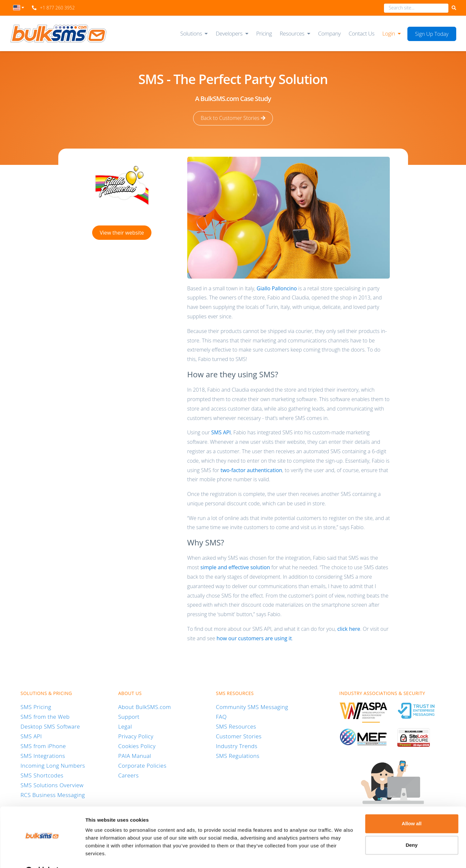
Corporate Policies (142, 765)
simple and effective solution (235, 567)
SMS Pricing (36, 707)
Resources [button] (292, 33)
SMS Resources (236, 726)
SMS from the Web (45, 716)
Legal (125, 726)
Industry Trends (237, 746)
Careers (128, 775)
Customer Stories (239, 736)
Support (129, 716)
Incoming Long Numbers (53, 765)
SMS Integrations (43, 755)
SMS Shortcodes (42, 775)
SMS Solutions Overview (52, 785)
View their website (122, 232)
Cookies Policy (137, 746)
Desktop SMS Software (50, 726)
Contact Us (361, 33)
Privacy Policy (136, 736)
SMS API (221, 432)
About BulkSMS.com (145, 707)
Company (330, 33)
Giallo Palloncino (277, 288)
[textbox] (19, 8)
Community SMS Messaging (252, 707)
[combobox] (19, 9)
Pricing (264, 33)
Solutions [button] (191, 33)
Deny (412, 828)
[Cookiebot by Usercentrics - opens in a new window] (42, 855)
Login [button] (389, 33)
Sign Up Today (432, 34)
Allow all (412, 807)
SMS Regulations (238, 755)
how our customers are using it (254, 638)
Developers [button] (229, 33)
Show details (100, 855)
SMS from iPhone (43, 746)
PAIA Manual (135, 755)
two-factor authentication (251, 470)
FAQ (221, 716)
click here (349, 629)
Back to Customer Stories (233, 118)
